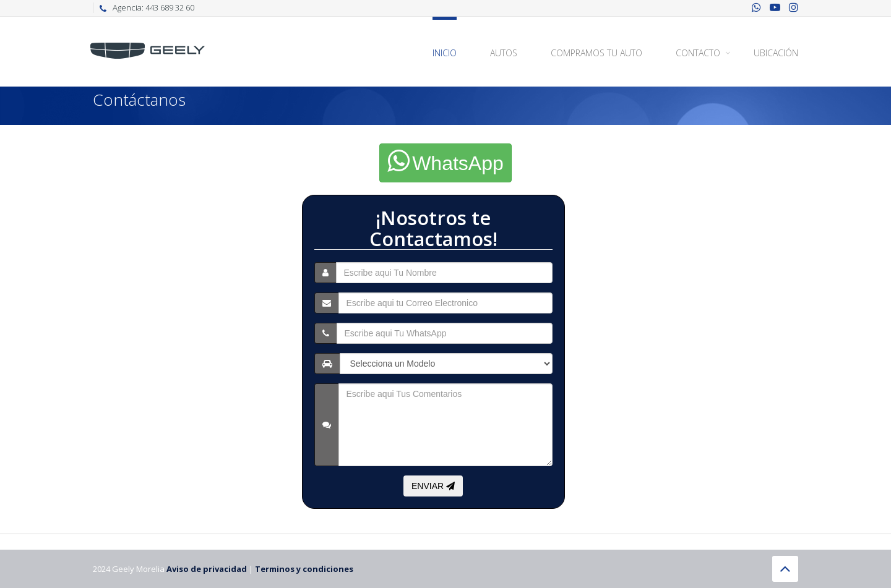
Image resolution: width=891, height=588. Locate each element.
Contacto (698, 53)
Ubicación (776, 53)
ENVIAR (433, 486)
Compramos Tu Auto (596, 53)
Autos (504, 53)
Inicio (445, 53)
